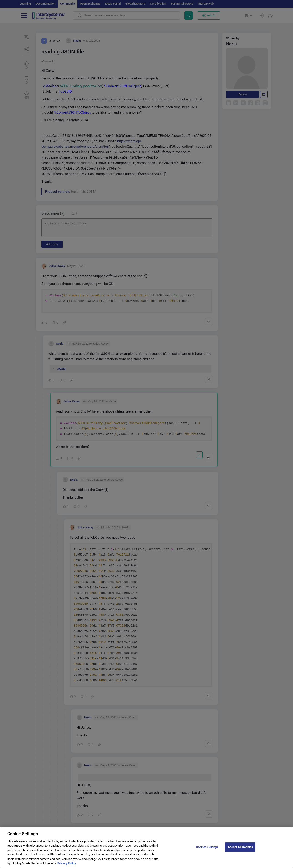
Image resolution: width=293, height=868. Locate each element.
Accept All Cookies (240, 851)
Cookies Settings (207, 851)
